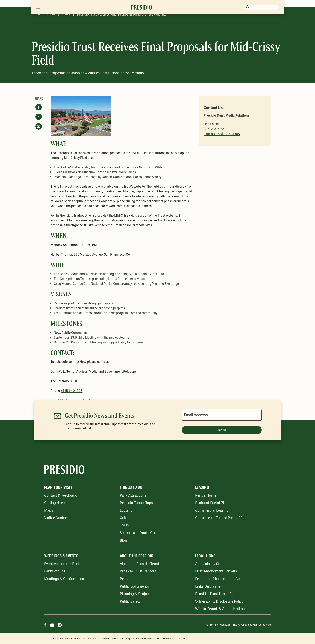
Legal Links (205, 556)
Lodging (126, 510)
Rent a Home (206, 495)
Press (124, 578)
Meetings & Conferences (64, 578)
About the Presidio (137, 556)
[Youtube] (52, 625)
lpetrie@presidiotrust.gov (222, 134)
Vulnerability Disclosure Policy (219, 601)
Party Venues (55, 571)
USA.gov (181, 638)
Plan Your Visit (58, 488)
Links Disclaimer (209, 586)
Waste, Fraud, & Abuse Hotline (220, 608)
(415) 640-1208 (72, 391)
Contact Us (265, 625)
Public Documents (134, 586)
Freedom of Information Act (218, 578)
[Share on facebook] (39, 107)
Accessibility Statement (214, 563)
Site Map (253, 625)
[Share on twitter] (39, 117)
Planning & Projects (136, 593)
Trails (124, 525)
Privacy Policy (239, 625)
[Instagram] (60, 625)
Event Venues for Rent (62, 563)
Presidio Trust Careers (138, 571)
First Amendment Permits (216, 571)
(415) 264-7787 (214, 129)
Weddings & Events (61, 556)
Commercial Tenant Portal (219, 517)
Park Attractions (133, 495)
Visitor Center (55, 517)
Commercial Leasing (212, 510)
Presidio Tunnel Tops (136, 502)
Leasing (202, 488)
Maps (49, 510)
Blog (123, 540)
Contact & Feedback (60, 495)
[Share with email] (39, 126)
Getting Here (54, 502)
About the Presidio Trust (139, 563)
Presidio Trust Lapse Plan (216, 593)
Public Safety (130, 601)
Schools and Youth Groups (141, 532)
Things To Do (131, 488)
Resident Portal (210, 502)
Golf (123, 517)
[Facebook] (45, 625)
